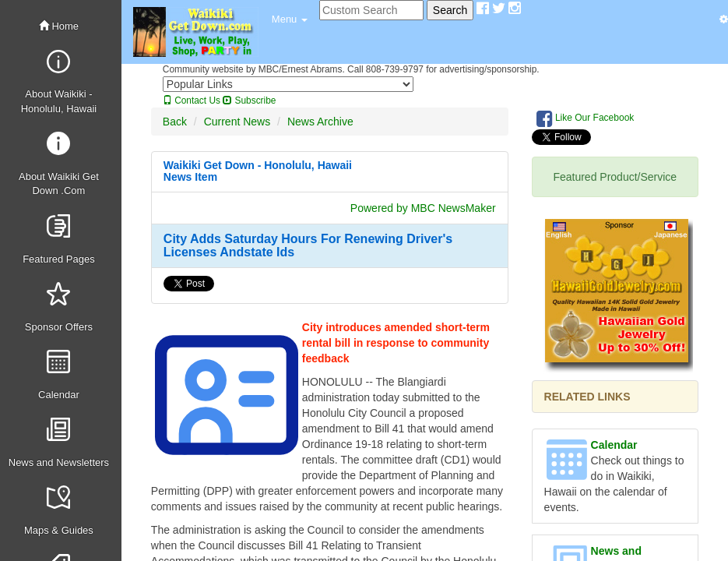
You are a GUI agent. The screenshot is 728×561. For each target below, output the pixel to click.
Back (175, 122)
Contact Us (192, 101)
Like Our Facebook (586, 118)
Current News (237, 122)
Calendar (614, 445)
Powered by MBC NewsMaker (423, 208)
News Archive (320, 122)
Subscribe (249, 101)
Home (59, 26)
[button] (290, 19)
